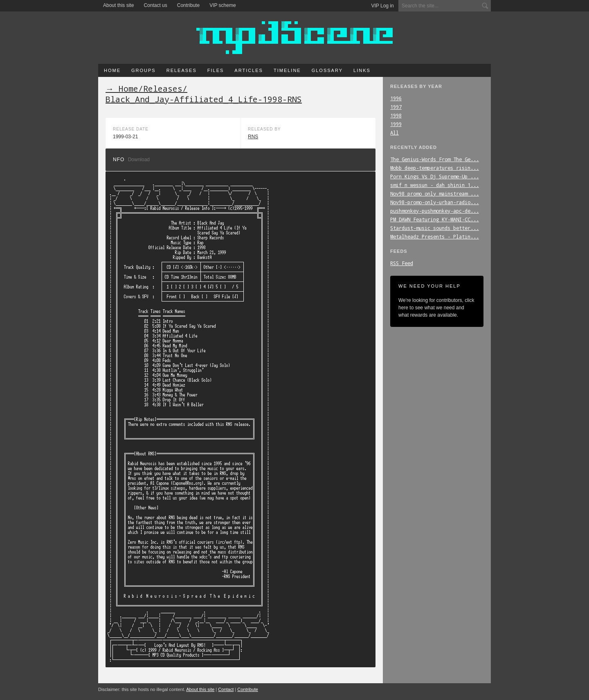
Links (362, 70)
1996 (396, 98)
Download (139, 160)
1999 (396, 124)
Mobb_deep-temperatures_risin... (435, 168)
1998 (396, 115)
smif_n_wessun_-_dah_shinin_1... (435, 185)
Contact (226, 689)
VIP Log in (383, 6)
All (395, 133)
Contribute (188, 5)
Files (216, 70)
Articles (249, 70)
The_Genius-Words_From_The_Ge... (435, 159)
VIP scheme (223, 5)
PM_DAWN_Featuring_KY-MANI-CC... (435, 219)
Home (112, 70)
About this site (118, 5)
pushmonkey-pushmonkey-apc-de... (435, 211)
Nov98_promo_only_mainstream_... (435, 194)
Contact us (155, 5)
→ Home (122, 88)
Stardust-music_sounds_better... (435, 228)
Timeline (287, 70)
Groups (144, 70)
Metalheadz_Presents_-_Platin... (435, 236)
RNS (253, 137)
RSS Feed (402, 263)
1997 (396, 107)
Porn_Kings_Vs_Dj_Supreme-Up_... (435, 176)
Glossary (327, 70)
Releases (182, 70)
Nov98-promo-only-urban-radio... (435, 202)
